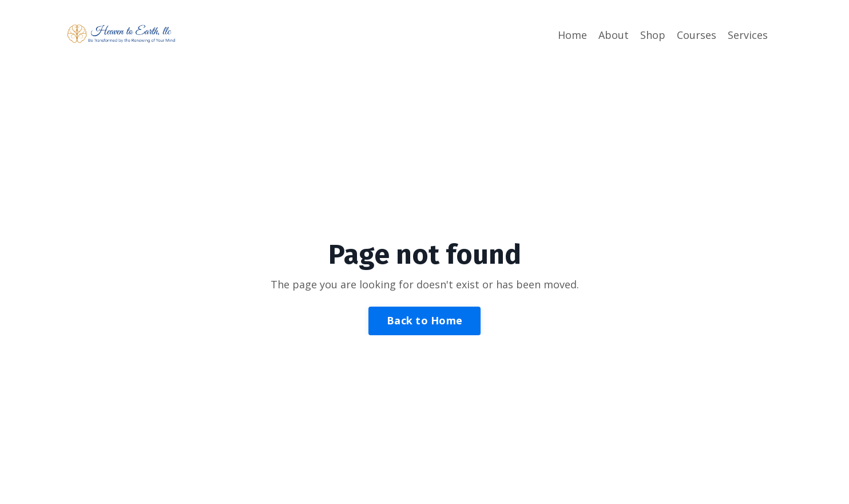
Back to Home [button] (424, 320)
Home (572, 35)
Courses (697, 35)
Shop (653, 35)
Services (748, 35)
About (614, 35)
